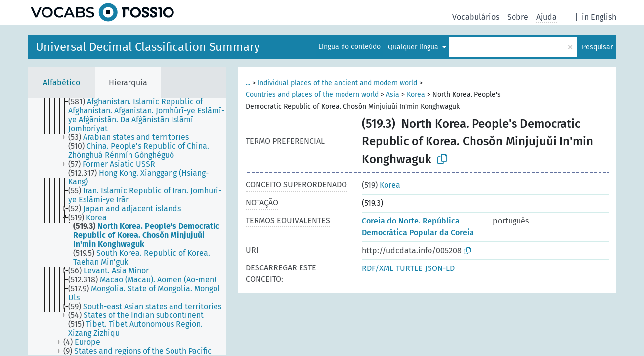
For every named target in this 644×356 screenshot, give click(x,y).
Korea (416, 95)
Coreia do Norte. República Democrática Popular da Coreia (418, 227)
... (248, 83)
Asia (393, 95)
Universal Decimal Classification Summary (148, 47)
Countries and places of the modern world (312, 95)
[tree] (127, 226)
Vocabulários (476, 17)
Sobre (518, 17)
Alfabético (62, 82)
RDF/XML (378, 268)
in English (599, 17)
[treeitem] (151, 115)
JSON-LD (440, 268)
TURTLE (409, 268)
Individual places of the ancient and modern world (337, 83)
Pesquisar (597, 47)
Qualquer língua (414, 47)
